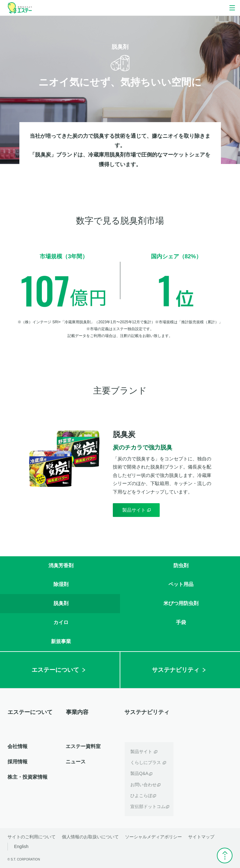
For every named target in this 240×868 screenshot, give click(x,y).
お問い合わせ (143, 785)
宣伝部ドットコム (148, 806)
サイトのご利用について (32, 837)
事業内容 (77, 712)
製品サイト (141, 751)
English (21, 846)
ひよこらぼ (141, 796)
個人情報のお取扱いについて (90, 837)
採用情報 (17, 762)
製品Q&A (139, 773)
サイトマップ (201, 837)
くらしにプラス (146, 762)
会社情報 (17, 746)
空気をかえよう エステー (20, 8)
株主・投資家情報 (27, 777)
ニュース (76, 762)
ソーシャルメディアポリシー (153, 837)
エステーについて (30, 712)
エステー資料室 (83, 746)
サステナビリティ (147, 712)
